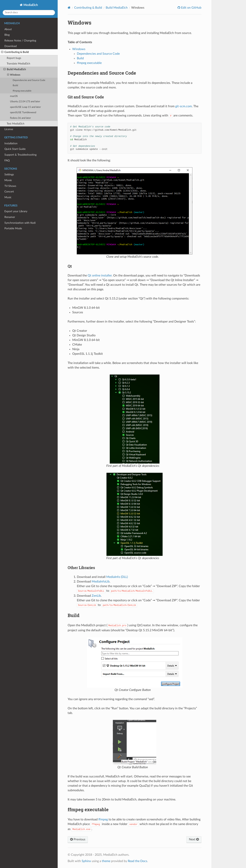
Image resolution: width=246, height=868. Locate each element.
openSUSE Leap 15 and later (25, 107)
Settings (9, 175)
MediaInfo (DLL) (117, 577)
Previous (78, 839)
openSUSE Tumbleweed (23, 113)
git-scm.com (184, 106)
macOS (14, 96)
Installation (11, 143)
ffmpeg (103, 819)
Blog (7, 35)
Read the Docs (138, 861)
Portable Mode (13, 228)
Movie (8, 180)
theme (106, 861)
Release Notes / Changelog (20, 41)
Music (8, 197)
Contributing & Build (15, 52)
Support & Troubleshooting (20, 155)
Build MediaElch (15, 69)
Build (15, 85)
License (9, 129)
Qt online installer (100, 276)
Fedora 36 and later (20, 118)
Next (194, 839)
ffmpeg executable (22, 91)
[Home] (69, 8)
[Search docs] (29, 13)
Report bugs (14, 58)
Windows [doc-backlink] (79, 23)
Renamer (10, 217)
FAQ (7, 160)
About (8, 29)
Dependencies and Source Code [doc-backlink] (102, 73)
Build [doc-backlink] (74, 615)
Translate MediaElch (18, 64)
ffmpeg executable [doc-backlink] (88, 809)
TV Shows (10, 186)
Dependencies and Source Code (29, 80)
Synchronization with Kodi (20, 223)
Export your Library (16, 211)
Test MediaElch (16, 124)
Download (11, 46)
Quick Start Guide (15, 149)
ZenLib (96, 596)
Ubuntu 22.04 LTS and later (25, 102)
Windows (14, 75)
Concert (9, 192)
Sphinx (86, 861)
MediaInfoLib (101, 582)
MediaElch (30, 5)
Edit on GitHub (191, 8)
